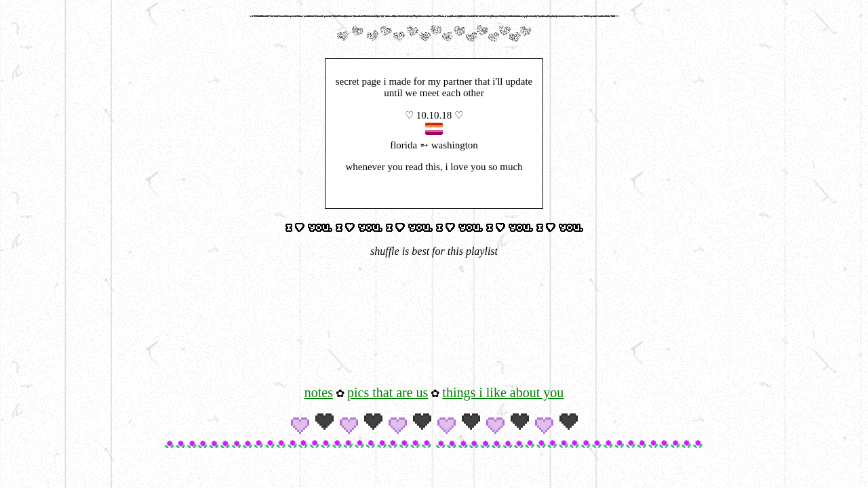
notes (319, 392)
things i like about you (503, 392)
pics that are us (388, 392)
